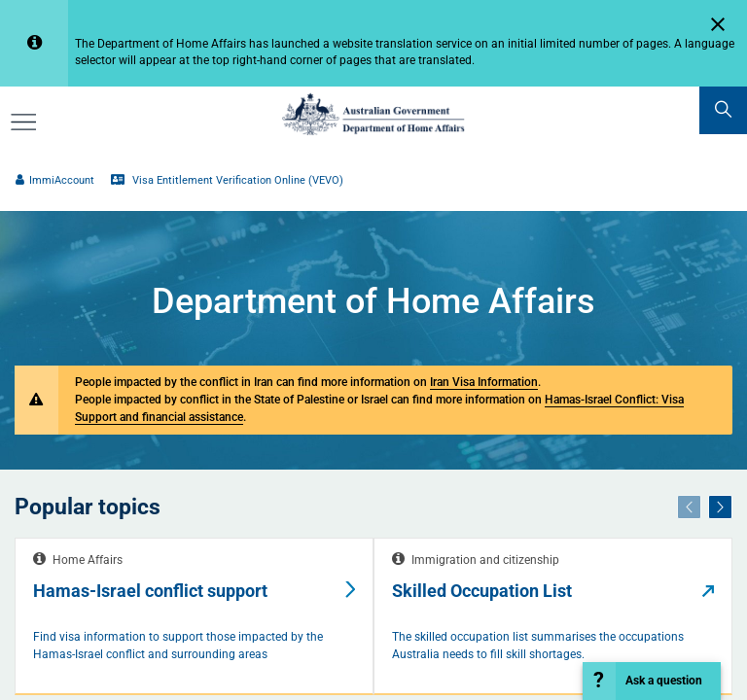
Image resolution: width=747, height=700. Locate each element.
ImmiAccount (54, 180)
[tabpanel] (194, 617)
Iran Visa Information (484, 382)
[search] (723, 110)
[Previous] (689, 507)
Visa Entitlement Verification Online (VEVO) (227, 180)
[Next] (720, 507)
